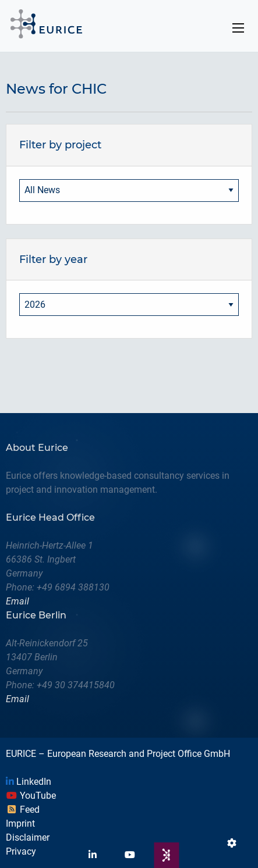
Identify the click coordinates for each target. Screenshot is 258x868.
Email (17, 601)
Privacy (21, 851)
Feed (23, 810)
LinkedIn (29, 782)
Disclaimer (28, 837)
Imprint (20, 823)
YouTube (31, 796)
